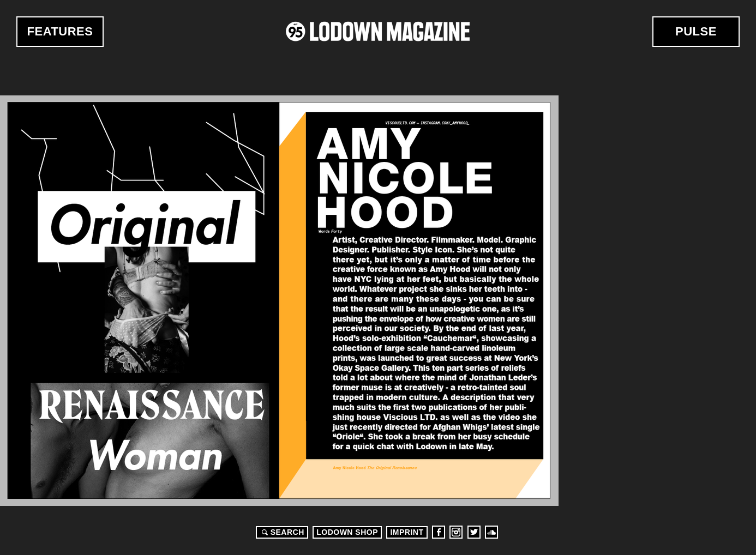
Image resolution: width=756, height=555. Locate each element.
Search (281, 532)
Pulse (696, 31)
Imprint (407, 532)
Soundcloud (491, 532)
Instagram (456, 532)
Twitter (474, 532)
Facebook (439, 532)
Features (60, 31)
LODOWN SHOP (347, 532)
